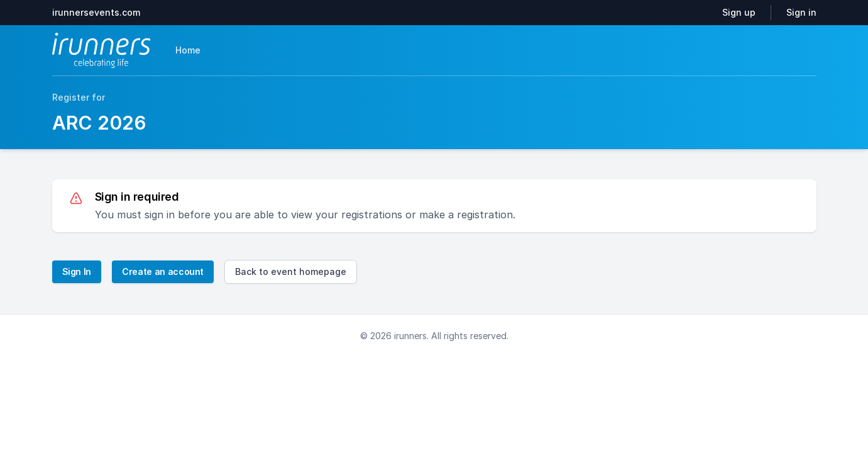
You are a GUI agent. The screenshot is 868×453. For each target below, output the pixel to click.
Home (188, 50)
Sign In (77, 271)
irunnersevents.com (96, 12)
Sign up (739, 12)
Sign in (801, 12)
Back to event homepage (291, 271)
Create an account (163, 271)
